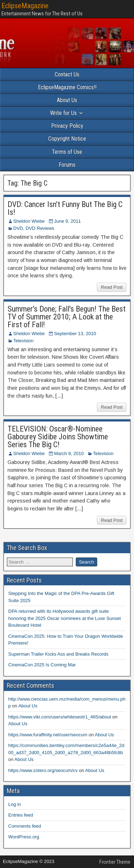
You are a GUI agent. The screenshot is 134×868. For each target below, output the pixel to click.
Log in (14, 804)
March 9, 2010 (69, 453)
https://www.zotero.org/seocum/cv (43, 770)
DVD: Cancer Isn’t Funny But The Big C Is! (65, 208)
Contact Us (67, 74)
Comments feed (25, 826)
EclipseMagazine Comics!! (67, 87)
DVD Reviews (40, 228)
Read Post (112, 287)
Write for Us (63, 113)
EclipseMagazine (25, 6)
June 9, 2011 (67, 221)
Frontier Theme (115, 862)
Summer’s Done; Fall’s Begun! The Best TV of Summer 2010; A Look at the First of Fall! (66, 317)
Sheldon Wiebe (29, 221)
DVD (18, 228)
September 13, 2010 (75, 334)
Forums (67, 165)
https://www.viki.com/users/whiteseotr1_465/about (60, 717)
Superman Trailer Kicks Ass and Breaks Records (58, 654)
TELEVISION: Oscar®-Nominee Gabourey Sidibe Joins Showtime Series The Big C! (58, 437)
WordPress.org (24, 837)
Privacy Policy (67, 126)
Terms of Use (67, 152)
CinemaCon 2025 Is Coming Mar (42, 665)
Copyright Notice (67, 139)
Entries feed (21, 815)
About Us (67, 100)
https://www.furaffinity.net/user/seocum (48, 735)
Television (23, 341)
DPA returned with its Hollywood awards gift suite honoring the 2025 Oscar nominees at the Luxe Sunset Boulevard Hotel (64, 618)
